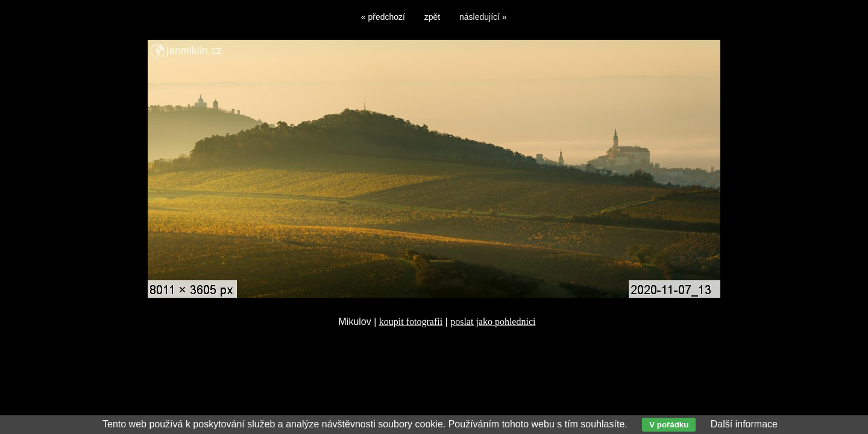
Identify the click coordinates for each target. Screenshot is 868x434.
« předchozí (383, 17)
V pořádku (669, 425)
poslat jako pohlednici (493, 322)
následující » (483, 17)
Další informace (744, 424)
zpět (432, 17)
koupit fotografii (411, 322)
